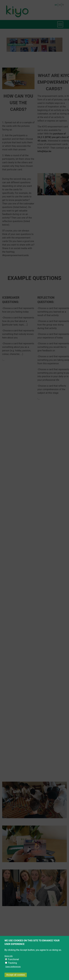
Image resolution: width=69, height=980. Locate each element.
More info (9, 956)
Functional (13, 959)
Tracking (12, 963)
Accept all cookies (16, 975)
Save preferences (13, 967)
